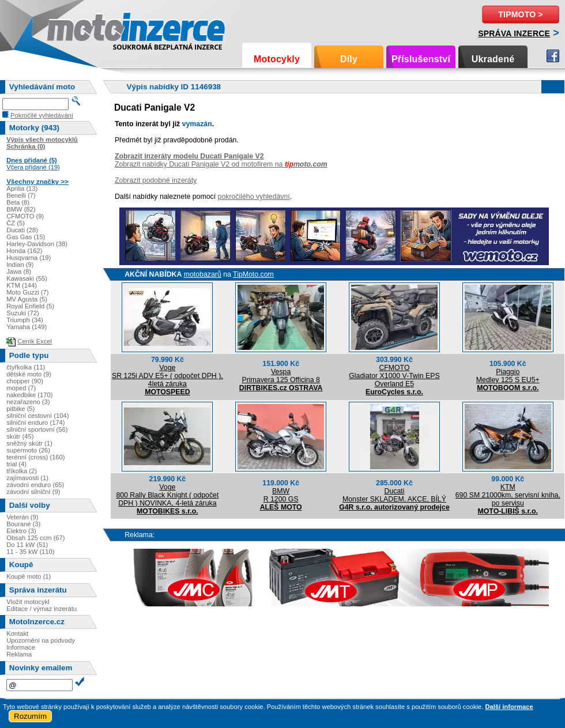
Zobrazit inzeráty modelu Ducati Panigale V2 (189, 156)
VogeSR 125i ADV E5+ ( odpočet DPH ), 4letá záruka (167, 376)
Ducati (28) (22, 230)
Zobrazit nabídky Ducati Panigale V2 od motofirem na (221, 164)
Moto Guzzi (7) (27, 292)
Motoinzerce (71, 29)
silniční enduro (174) (35, 423)
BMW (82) (21, 209)
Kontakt (17, 633)
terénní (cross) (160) (35, 457)
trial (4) (16, 464)
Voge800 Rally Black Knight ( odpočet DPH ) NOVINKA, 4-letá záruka (167, 495)
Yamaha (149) (27, 327)
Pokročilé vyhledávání (42, 115)
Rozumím (30, 716)
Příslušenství (421, 59)
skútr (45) (20, 436)
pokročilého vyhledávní (254, 197)
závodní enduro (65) (35, 485)
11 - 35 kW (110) (30, 552)
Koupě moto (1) (29, 576)
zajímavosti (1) (27, 478)
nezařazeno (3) (28, 402)
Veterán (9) (22, 517)
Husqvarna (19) (29, 258)
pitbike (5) (20, 409)
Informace (21, 647)
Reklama (19, 654)
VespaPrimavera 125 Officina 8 (281, 376)
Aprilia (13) (22, 188)
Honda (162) (24, 251)
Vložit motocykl (28, 602)
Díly (349, 59)
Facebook (553, 56)
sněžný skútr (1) (29, 443)
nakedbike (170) (29, 395)
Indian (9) (20, 265)
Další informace (509, 707)
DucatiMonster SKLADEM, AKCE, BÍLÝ (394, 495)
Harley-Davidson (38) (37, 244)
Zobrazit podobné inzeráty (156, 180)
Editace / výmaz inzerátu (42, 609)
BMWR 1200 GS (281, 495)
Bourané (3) (23, 524)
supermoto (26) (28, 450)
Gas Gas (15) (26, 237)
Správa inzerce (514, 33)
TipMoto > (520, 14)
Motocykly (277, 59)
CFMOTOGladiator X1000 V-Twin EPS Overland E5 (394, 376)
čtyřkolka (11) (26, 367)
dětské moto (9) (29, 374)
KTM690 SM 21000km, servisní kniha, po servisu (508, 495)
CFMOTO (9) (25, 216)
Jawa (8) (19, 271)
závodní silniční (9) (33, 492)
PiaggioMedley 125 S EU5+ (508, 376)
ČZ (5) (16, 223)
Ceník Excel (35, 341)
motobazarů (203, 274)
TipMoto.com (253, 274)
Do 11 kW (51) (27, 545)
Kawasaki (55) (27, 278)
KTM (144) (22, 285)
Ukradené (493, 59)
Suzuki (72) (23, 313)
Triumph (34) (25, 320)
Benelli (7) (21, 195)
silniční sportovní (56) (37, 429)
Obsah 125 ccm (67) (35, 538)
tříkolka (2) (22, 471)
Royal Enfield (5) (30, 306)
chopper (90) (25, 381)
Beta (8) (18, 202)
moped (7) (21, 388)
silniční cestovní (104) (37, 416)
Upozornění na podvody (41, 640)
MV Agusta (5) (27, 299)
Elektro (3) (21, 531)
